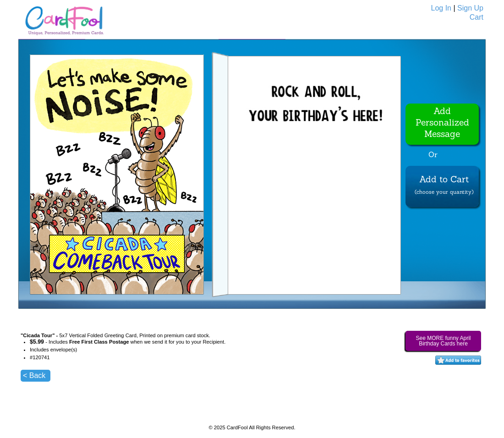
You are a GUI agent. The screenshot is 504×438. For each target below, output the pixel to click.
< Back (34, 375)
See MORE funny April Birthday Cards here (443, 341)
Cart (477, 17)
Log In (441, 8)
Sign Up (470, 8)
